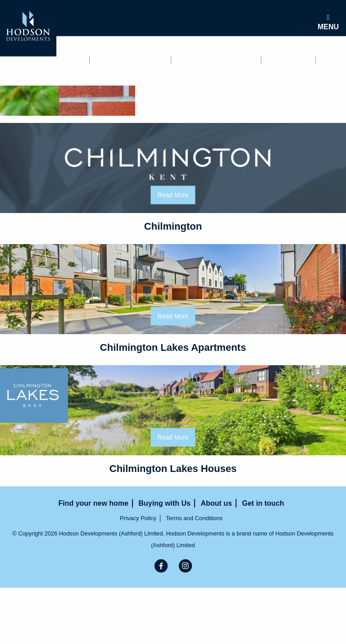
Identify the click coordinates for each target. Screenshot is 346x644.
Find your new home (41, 60)
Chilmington (173, 226)
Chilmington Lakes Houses (173, 469)
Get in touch (26, 72)
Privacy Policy (138, 518)
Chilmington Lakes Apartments (173, 347)
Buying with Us (216, 60)
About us (289, 60)
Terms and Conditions (194, 518)
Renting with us (131, 60)
